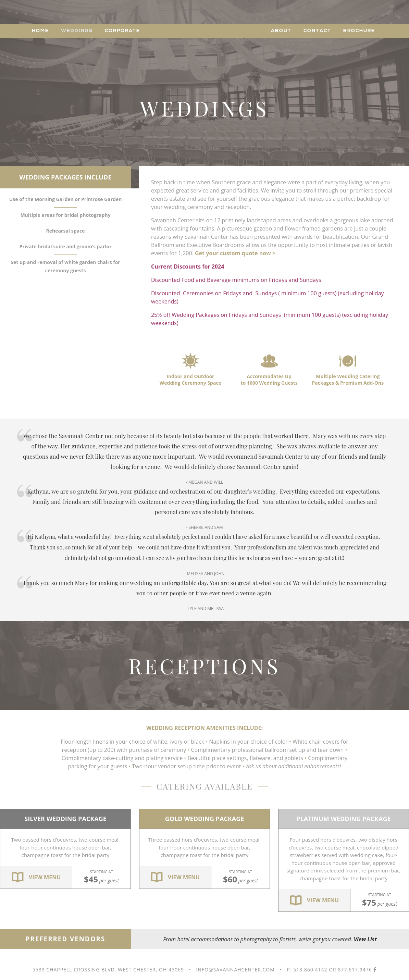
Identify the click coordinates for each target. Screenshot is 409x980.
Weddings (77, 31)
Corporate (122, 31)
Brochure (359, 31)
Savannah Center (205, 29)
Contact (317, 31)
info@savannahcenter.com (235, 970)
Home (40, 31)
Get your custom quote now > (235, 253)
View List (365, 939)
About (281, 31)
